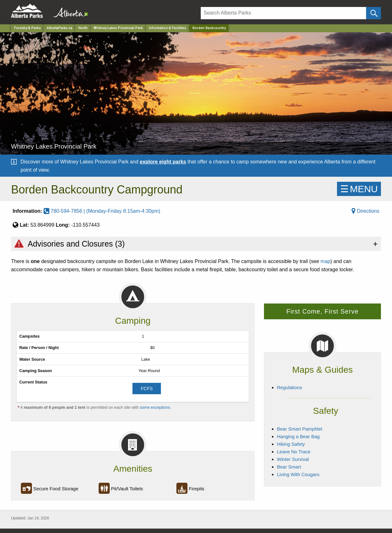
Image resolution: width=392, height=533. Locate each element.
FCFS (147, 389)
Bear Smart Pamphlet (300, 429)
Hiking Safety (291, 444)
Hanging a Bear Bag (298, 436)
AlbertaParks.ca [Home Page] (60, 28)
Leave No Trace (294, 452)
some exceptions (155, 407)
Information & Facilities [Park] (168, 28)
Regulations (289, 387)
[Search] (283, 13)
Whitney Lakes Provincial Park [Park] (118, 28)
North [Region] (83, 28)
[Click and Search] (374, 13)
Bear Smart (289, 467)
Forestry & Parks (28, 28)
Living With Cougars (298, 474)
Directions (365, 211)
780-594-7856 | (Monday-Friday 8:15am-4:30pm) (102, 211)
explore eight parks (163, 162)
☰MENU (359, 189)
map (325, 261)
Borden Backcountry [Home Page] (209, 28)
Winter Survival (293, 459)
